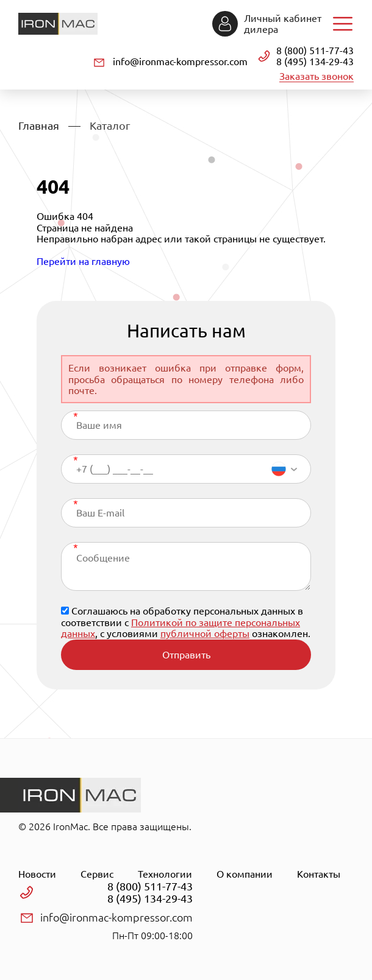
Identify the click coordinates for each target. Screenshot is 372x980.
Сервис (97, 874)
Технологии (165, 874)
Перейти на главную (83, 261)
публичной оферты (205, 633)
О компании (245, 874)
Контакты (319, 874)
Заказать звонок (317, 76)
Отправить (186, 655)
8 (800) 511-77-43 (315, 51)
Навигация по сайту (343, 24)
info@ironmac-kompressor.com (180, 62)
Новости (37, 874)
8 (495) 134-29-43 (315, 62)
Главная (39, 125)
